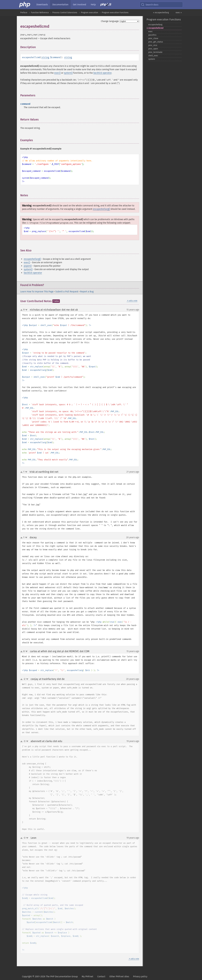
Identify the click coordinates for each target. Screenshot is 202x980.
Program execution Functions (115, 13)
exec (150, 32)
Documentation (60, 5)
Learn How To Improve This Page (37, 292)
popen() (28, 266)
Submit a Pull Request (67, 292)
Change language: (110, 21)
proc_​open (153, 49)
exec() (57, 73)
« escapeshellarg (161, 13)
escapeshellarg (155, 25)
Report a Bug (87, 292)
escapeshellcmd (156, 28)
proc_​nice (153, 45)
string (45, 57)
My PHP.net (87, 976)
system (152, 59)
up (22, 310)
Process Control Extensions (65, 13)
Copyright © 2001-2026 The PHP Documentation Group (50, 976)
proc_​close (153, 38)
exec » (179, 13)
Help (93, 5)
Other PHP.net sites (119, 976)
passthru (152, 35)
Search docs (150, 5)
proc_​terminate (155, 52)
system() (68, 73)
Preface (24, 13)
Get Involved (80, 5)
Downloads (42, 5)
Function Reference (40, 13)
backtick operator (102, 73)
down (26, 310)
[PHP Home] (25, 5)
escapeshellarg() (102, 209)
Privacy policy (140, 976)
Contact (101, 976)
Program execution (89, 13)
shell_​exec (153, 56)
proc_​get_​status (156, 42)
